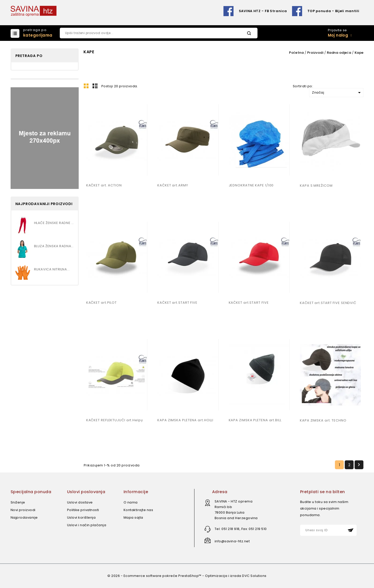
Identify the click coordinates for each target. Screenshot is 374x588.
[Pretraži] (159, 33)
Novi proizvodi (23, 510)
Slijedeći (359, 465)
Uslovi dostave (80, 502)
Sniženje (18, 502)
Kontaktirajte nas (138, 510)
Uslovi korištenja (81, 517)
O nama (131, 502)
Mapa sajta (133, 517)
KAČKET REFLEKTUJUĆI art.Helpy (115, 420)
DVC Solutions (254, 576)
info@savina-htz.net (232, 541)
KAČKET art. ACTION (104, 185)
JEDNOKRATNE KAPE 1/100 (251, 185)
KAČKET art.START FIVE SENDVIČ (328, 303)
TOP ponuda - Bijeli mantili (333, 11)
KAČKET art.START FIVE (177, 303)
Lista (95, 86)
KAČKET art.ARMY (173, 185)
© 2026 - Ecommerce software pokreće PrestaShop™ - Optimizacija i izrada (175, 576)
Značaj (337, 93)
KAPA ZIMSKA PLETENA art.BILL (255, 420)
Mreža (86, 86)
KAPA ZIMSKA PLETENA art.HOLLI (185, 420)
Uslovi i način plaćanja (87, 525)
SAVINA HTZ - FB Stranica (263, 11)
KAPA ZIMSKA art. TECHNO (323, 420)
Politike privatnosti (83, 510)
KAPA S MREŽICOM (316, 186)
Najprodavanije (24, 517)
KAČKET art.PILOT (102, 303)
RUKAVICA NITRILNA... (52, 269)
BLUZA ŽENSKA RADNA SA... (54, 246)
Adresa (220, 492)
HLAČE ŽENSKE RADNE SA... (54, 223)
